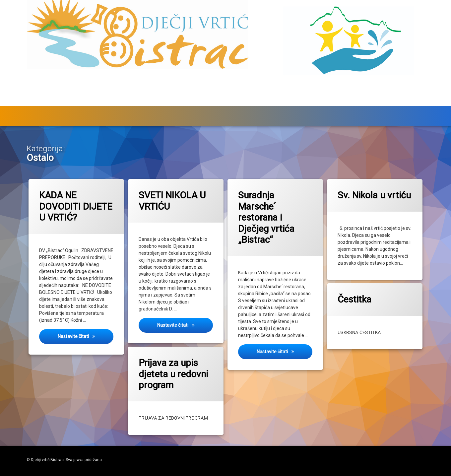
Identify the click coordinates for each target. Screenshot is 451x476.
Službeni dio (51, 101)
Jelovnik (348, 101)
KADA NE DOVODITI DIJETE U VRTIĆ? (75, 206)
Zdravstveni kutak (290, 101)
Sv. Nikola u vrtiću (374, 195)
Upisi (99, 101)
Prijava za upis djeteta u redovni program (169, 370)
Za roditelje (237, 101)
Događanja (137, 101)
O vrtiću (387, 101)
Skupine (186, 101)
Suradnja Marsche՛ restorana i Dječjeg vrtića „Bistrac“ (266, 217)
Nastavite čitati (85, 336)
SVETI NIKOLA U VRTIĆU (172, 201)
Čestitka (359, 296)
